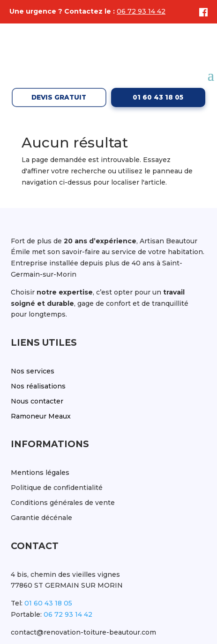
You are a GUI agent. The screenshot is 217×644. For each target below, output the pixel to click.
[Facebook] (201, 12)
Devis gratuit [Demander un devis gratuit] (59, 97)
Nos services (33, 371)
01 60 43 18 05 (48, 603)
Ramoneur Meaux (41, 416)
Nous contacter (37, 401)
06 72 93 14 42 (141, 11)
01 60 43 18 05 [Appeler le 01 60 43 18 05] (158, 97)
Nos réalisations (38, 386)
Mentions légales (40, 473)
